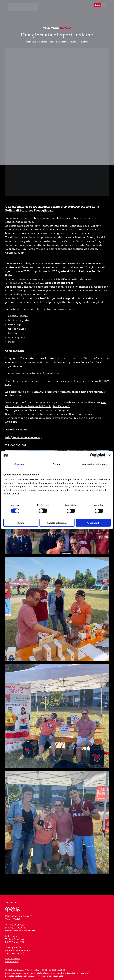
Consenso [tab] (20, 464)
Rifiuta (21, 523)
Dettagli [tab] (57, 464)
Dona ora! (11, 422)
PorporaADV (29, 976)
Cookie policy (12, 962)
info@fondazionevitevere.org (20, 931)
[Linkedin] (18, 909)
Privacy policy (13, 959)
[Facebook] (7, 909)
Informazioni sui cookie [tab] (94, 464)
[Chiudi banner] (110, 456)
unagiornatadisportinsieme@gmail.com (33, 373)
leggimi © (84, 973)
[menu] (104, 5)
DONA (98, 5)
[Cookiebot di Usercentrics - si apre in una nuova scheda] (92, 456)
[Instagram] (13, 909)
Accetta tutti (93, 523)
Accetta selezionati (57, 523)
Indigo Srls (57, 976)
